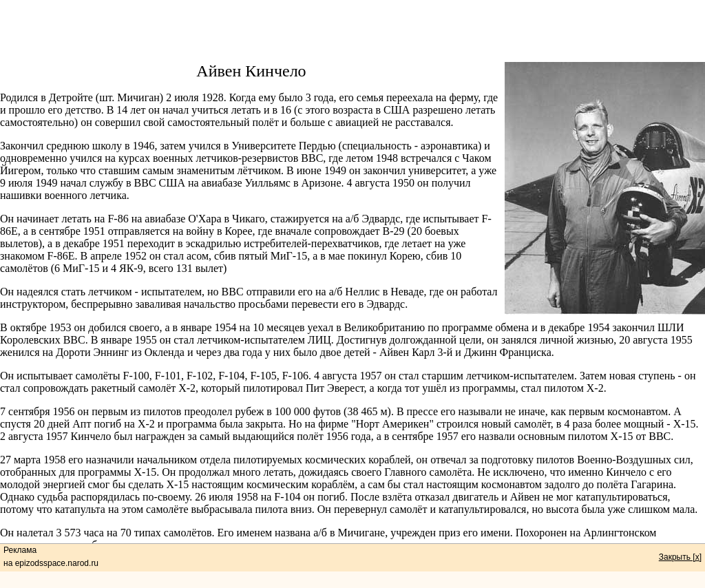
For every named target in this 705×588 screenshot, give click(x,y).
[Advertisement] (352, 31)
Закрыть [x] (680, 557)
